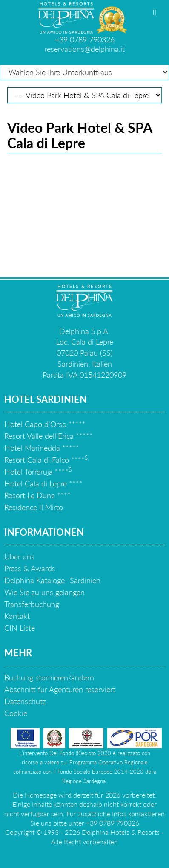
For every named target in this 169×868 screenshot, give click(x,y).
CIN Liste (20, 628)
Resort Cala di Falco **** (46, 460)
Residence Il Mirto (34, 507)
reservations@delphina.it (85, 49)
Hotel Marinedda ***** (42, 448)
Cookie (16, 713)
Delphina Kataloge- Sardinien (52, 580)
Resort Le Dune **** (37, 495)
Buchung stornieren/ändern (49, 677)
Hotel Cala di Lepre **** (43, 483)
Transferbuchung (32, 604)
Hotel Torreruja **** (38, 472)
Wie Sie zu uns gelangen (44, 592)
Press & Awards (30, 568)
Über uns (19, 556)
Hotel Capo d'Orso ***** (45, 424)
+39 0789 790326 (85, 39)
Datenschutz (25, 701)
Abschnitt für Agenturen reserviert (60, 689)
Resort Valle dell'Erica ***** (49, 436)
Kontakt (17, 616)
